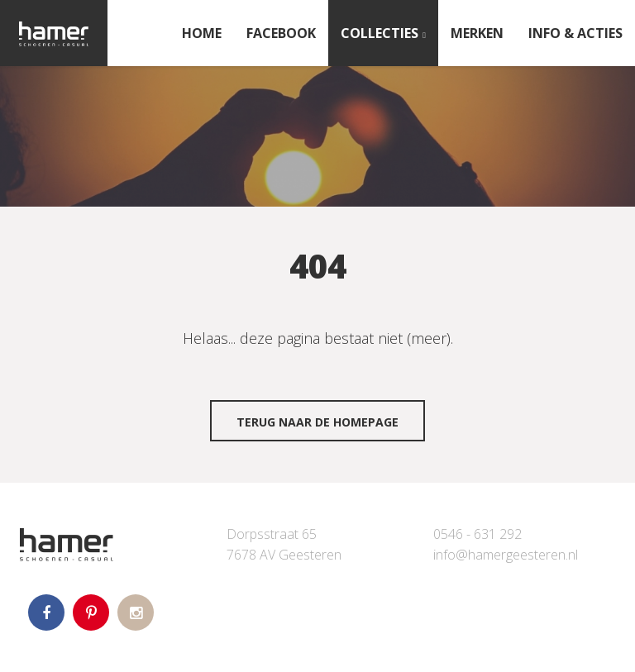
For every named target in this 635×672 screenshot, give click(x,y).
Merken (477, 33)
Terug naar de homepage (317, 422)
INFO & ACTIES (575, 33)
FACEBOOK (281, 33)
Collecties (380, 33)
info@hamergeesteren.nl (506, 555)
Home (202, 33)
